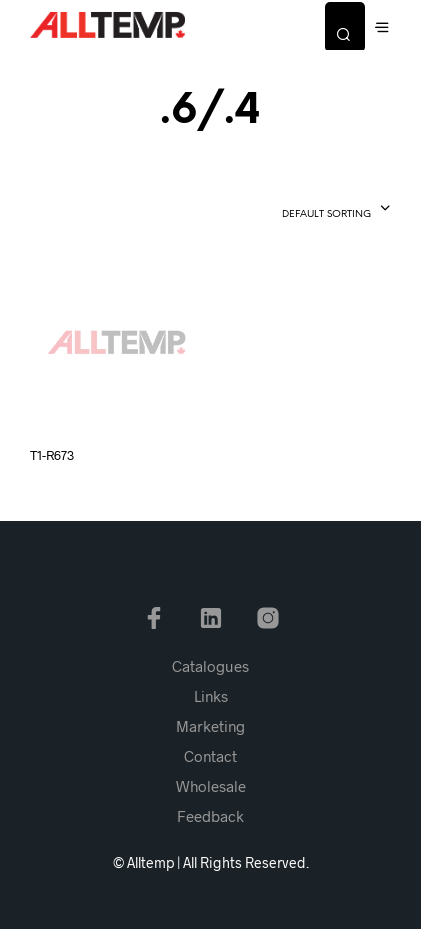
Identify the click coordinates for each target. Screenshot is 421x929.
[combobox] (300, 210)
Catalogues (210, 666)
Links (211, 696)
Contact (210, 756)
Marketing (210, 726)
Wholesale (211, 786)
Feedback (210, 816)
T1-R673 (52, 455)
